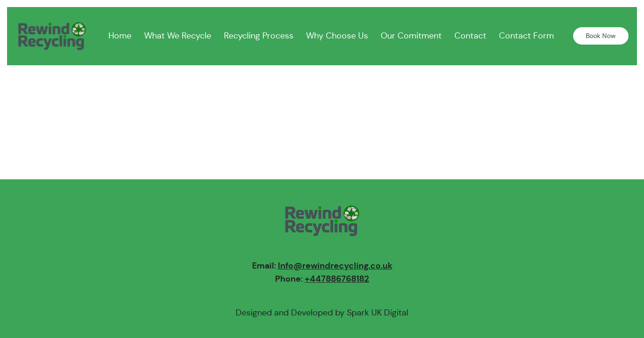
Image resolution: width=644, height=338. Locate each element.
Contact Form (526, 36)
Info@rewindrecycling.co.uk (335, 265)
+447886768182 (337, 279)
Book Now (601, 36)
